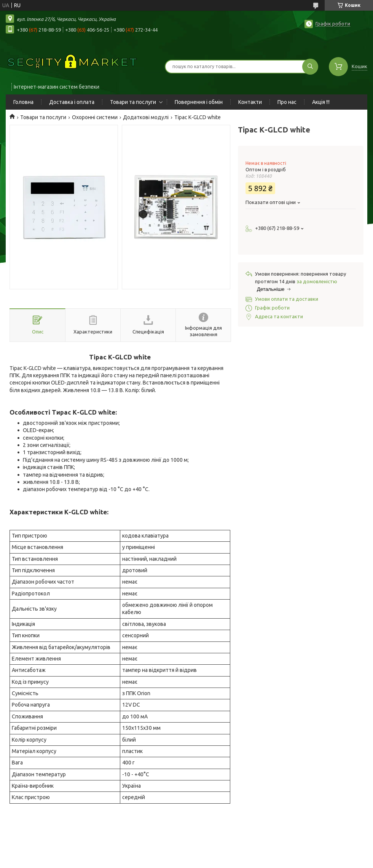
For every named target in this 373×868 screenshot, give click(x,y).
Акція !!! (321, 102)
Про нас (287, 102)
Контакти (250, 102)
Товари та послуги (133, 102)
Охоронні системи (95, 117)
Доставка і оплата (72, 102)
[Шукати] (310, 67)
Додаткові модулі (146, 117)
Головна (23, 102)
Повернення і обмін (199, 102)
